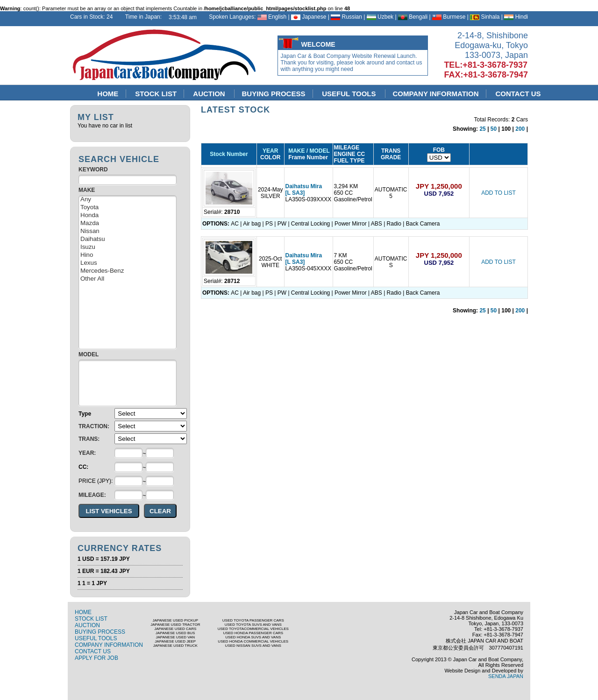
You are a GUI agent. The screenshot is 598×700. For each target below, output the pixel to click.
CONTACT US (518, 94)
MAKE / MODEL (308, 151)
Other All (128, 279)
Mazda (128, 223)
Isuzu (128, 247)
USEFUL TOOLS (350, 94)
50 (494, 129)
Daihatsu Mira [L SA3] (304, 190)
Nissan (128, 231)
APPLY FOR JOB (96, 658)
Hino (128, 255)
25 (482, 129)
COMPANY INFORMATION (436, 94)
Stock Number (229, 154)
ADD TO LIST (498, 193)
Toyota (128, 208)
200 (520, 129)
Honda (128, 216)
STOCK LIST (156, 94)
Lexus (128, 263)
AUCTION (210, 94)
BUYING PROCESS (274, 94)
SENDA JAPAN (506, 676)
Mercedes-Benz (128, 271)
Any (128, 200)
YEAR (270, 151)
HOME (108, 94)
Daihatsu (128, 239)
